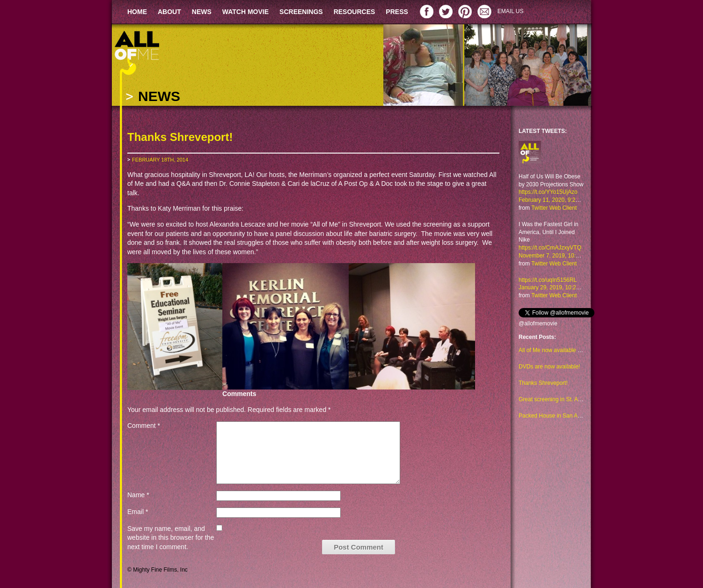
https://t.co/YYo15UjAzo (548, 192)
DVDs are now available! (549, 367)
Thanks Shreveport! (543, 383)
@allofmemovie (538, 323)
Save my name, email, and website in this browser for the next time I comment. (171, 538)
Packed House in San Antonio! (557, 416)
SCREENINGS (301, 12)
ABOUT (169, 12)
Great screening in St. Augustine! (560, 399)
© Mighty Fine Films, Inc (157, 570)
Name (138, 495)
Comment (144, 426)
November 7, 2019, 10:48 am (555, 256)
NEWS (202, 12)
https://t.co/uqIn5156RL (548, 280)
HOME (137, 12)
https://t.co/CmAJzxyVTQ (550, 248)
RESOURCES (355, 12)
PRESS (397, 12)
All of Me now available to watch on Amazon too (578, 350)
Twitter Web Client (554, 208)
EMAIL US (511, 11)
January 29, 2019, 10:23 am (553, 287)
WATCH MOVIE (245, 12)
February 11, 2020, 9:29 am (553, 200)
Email (138, 512)
